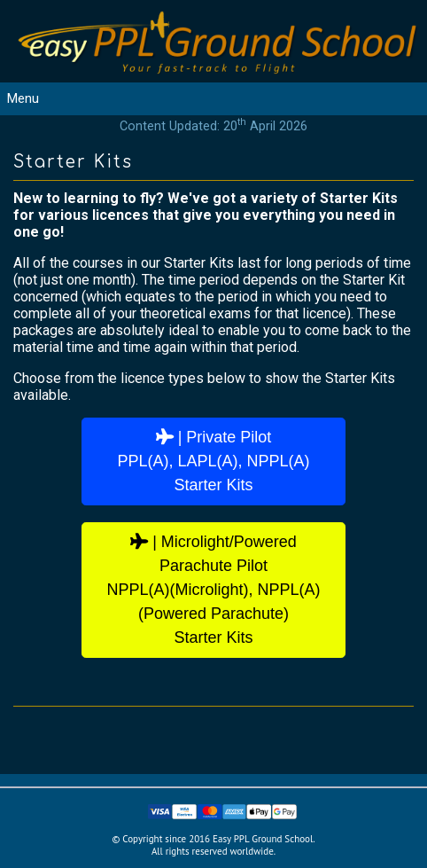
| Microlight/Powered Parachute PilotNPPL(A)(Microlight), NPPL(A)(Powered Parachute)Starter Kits (213, 590)
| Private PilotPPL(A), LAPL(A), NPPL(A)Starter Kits (213, 461)
